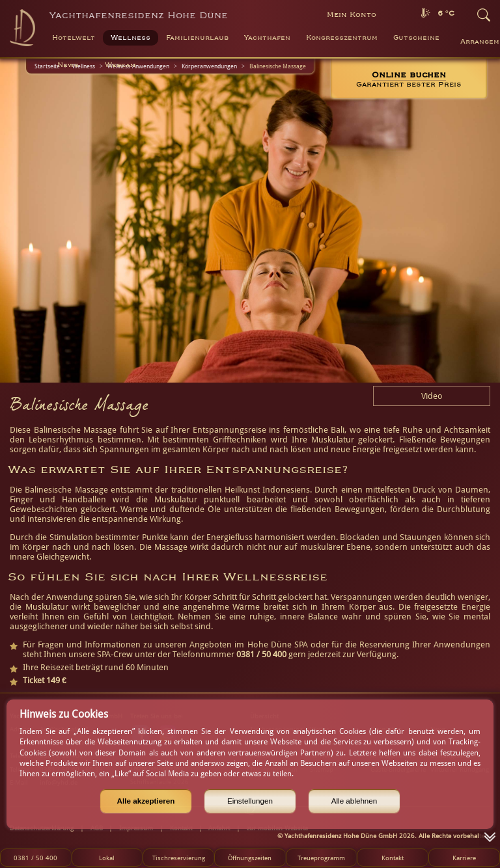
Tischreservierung (179, 858)
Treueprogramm (321, 858)
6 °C (446, 13)
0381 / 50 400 (35, 858)
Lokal (107, 858)
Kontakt (393, 858)
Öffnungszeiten (250, 858)
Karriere (464, 858)
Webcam (120, 65)
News (68, 65)
